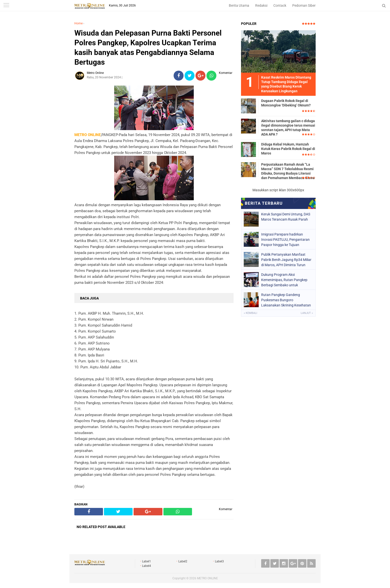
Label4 (146, 566)
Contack (280, 5)
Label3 (219, 561)
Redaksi (261, 5)
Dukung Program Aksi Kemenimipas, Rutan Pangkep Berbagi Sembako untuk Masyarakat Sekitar (284, 280)
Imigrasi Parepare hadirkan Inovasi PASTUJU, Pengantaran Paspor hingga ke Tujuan (285, 240)
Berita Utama (239, 5)
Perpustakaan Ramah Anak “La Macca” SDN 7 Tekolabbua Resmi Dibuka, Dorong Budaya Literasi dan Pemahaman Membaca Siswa (288, 171)
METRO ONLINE (207, 578)
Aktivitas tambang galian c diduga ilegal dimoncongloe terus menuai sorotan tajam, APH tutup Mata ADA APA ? (288, 128)
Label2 (183, 561)
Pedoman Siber (304, 5)
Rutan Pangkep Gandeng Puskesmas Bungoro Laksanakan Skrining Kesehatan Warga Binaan (286, 300)
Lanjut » (307, 313)
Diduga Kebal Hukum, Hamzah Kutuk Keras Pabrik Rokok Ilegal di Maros (288, 149)
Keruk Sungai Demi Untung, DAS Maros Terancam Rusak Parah (286, 217)
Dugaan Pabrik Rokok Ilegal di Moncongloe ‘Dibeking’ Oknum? (286, 103)
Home (78, 23)
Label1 (146, 561)
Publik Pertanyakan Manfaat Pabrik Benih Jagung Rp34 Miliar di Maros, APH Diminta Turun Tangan (286, 260)
